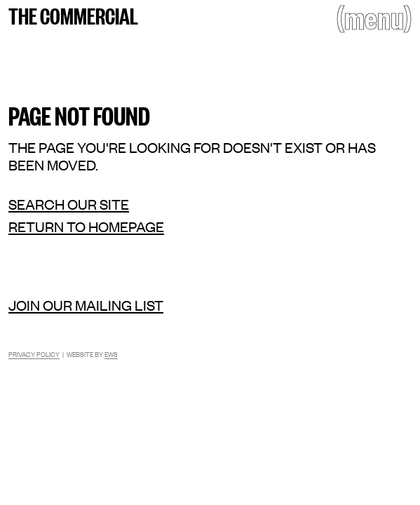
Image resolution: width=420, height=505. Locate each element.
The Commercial (73, 15)
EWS (111, 354)
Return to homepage (86, 227)
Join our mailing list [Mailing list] (86, 305)
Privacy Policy (34, 354)
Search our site (69, 204)
